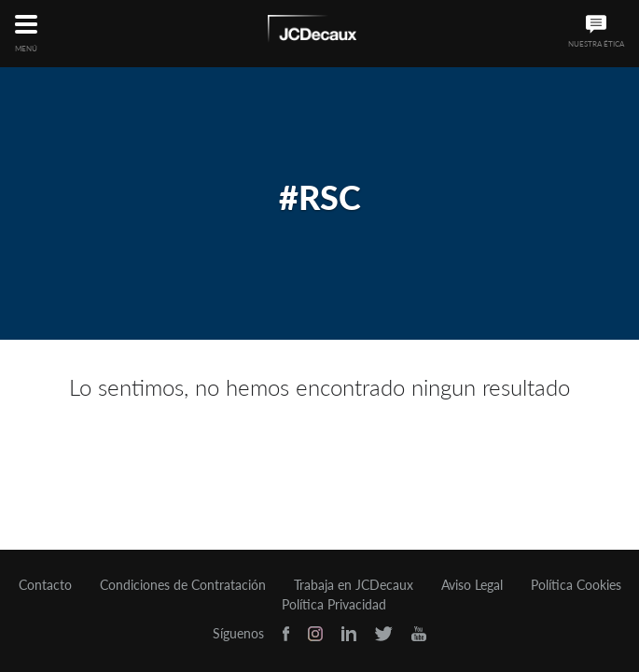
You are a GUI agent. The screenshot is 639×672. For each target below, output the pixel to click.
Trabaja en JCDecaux (354, 585)
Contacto (45, 585)
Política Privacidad (334, 605)
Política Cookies (576, 585)
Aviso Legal (472, 585)
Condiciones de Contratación (183, 585)
